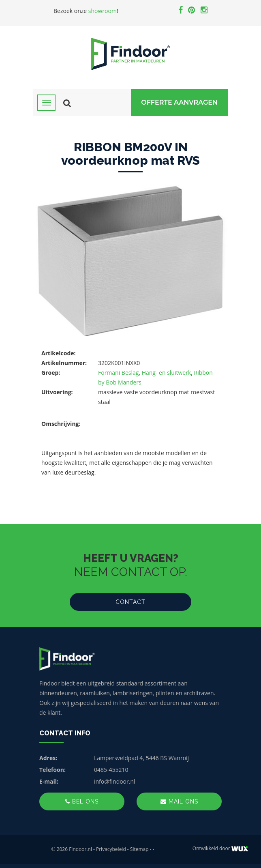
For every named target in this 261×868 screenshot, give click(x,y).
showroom (103, 11)
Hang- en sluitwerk (167, 373)
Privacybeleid (111, 849)
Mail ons (179, 801)
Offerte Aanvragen (179, 102)
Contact (130, 602)
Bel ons (82, 801)
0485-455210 (111, 770)
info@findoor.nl (115, 781)
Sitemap (139, 849)
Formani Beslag (118, 373)
